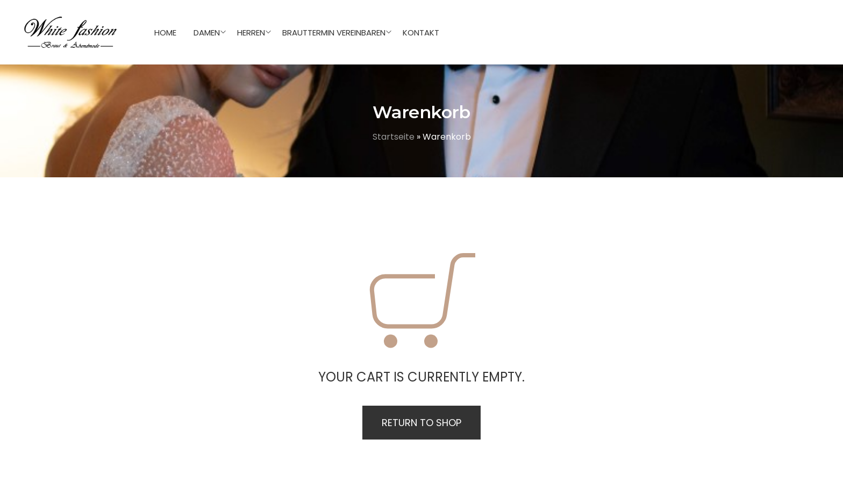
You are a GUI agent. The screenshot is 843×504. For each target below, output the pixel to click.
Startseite (394, 137)
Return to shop (421, 423)
